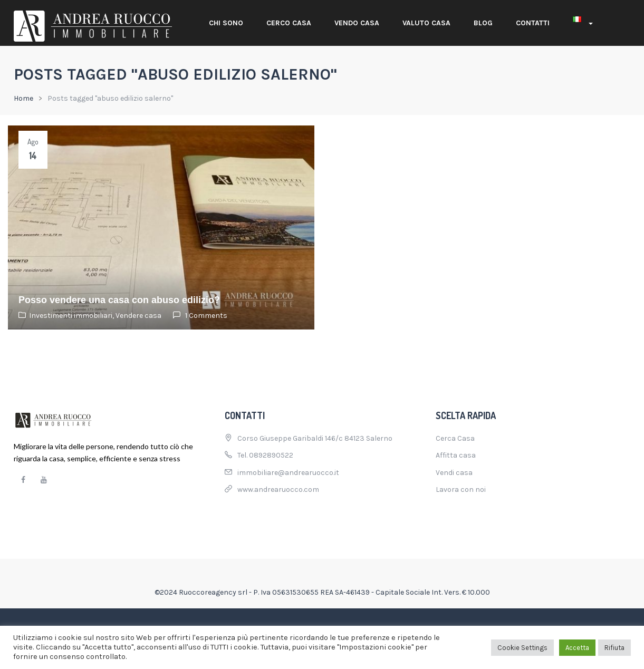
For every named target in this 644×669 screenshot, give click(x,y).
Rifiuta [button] (614, 648)
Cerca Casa (455, 438)
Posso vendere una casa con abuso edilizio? (119, 300)
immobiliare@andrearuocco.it (288, 473)
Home (23, 98)
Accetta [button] (577, 648)
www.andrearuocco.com (278, 489)
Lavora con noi (461, 489)
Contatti (533, 23)
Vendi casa (454, 473)
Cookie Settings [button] (522, 648)
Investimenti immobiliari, (72, 316)
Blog (483, 23)
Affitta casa (456, 455)
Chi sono (226, 23)
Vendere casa (138, 316)
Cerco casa (289, 23)
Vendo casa (357, 23)
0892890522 (271, 455)
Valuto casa (426, 23)
